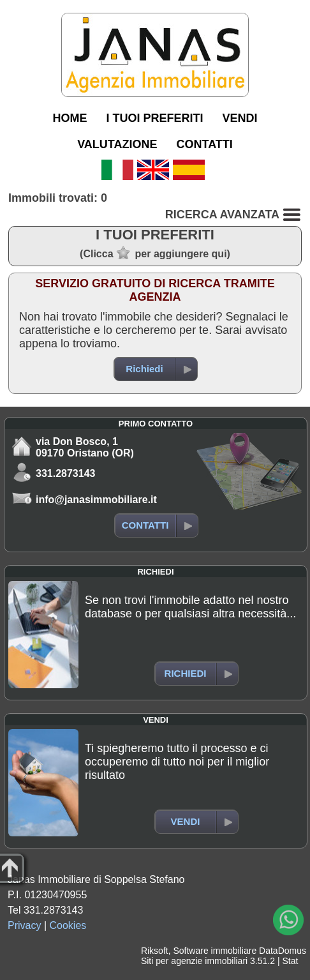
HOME (70, 118)
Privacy (24, 925)
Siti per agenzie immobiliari (194, 961)
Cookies (68, 925)
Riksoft (155, 951)
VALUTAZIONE (117, 144)
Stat (290, 961)
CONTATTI (205, 144)
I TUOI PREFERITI (154, 118)
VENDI (240, 118)
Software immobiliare (215, 951)
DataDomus (283, 951)
